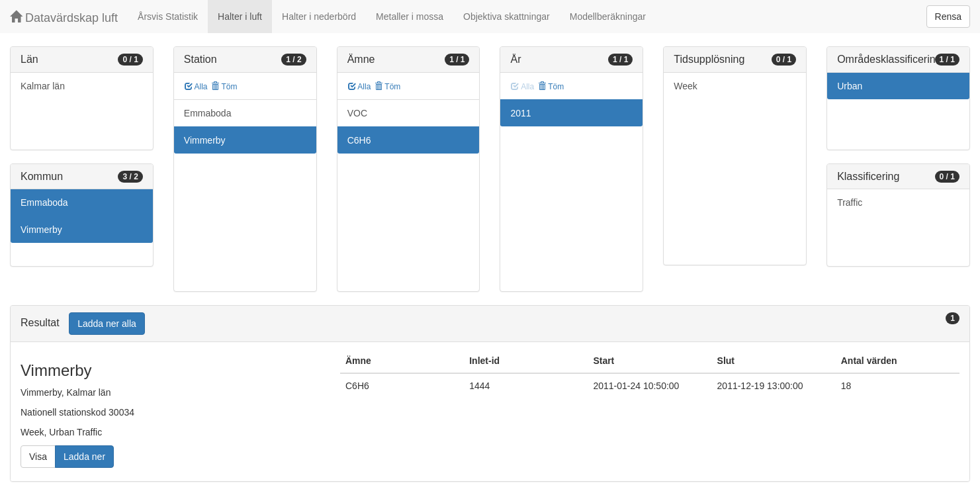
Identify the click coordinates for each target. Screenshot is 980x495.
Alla (196, 87)
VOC (357, 113)
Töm (224, 87)
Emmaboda (44, 202)
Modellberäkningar (608, 17)
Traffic (850, 202)
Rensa (948, 17)
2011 (520, 113)
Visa (38, 457)
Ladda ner (84, 457)
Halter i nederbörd (319, 17)
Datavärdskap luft (64, 18)
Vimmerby (41, 230)
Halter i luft (240, 17)
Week (686, 86)
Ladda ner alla (107, 324)
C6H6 (359, 140)
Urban (850, 86)
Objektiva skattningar (507, 17)
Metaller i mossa (410, 17)
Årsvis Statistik (168, 17)
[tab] (490, 324)
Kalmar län (43, 86)
